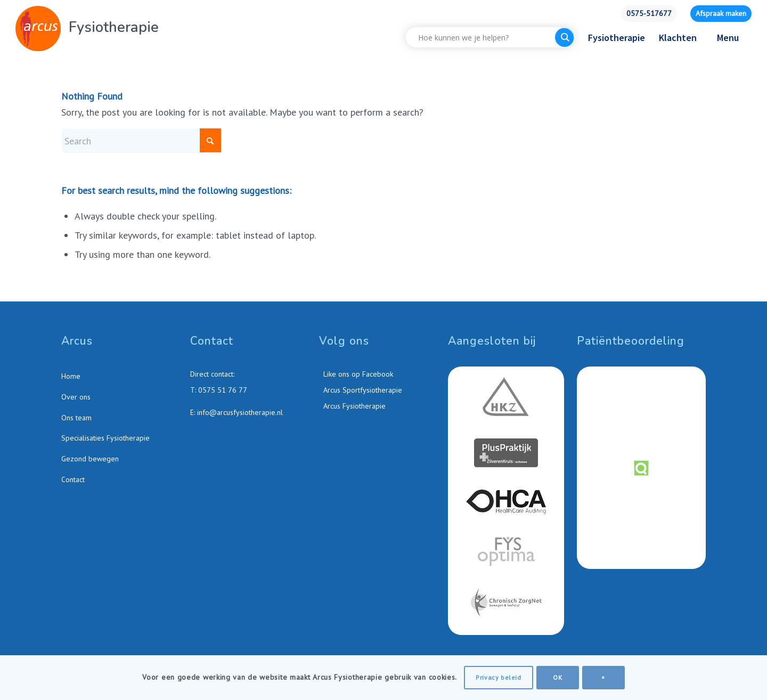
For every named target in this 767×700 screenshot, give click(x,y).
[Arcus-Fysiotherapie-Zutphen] (38, 29)
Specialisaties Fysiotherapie (105, 438)
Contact (73, 479)
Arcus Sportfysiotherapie (362, 390)
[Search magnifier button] (565, 37)
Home (71, 376)
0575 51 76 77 (223, 390)
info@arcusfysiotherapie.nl (240, 412)
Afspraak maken (721, 13)
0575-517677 (649, 13)
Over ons (76, 397)
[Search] (141, 141)
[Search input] (483, 37)
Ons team (76, 418)
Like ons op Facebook (357, 374)
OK (557, 677)
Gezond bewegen (90, 459)
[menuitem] (649, 14)
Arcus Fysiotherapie (353, 406)
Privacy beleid (498, 677)
